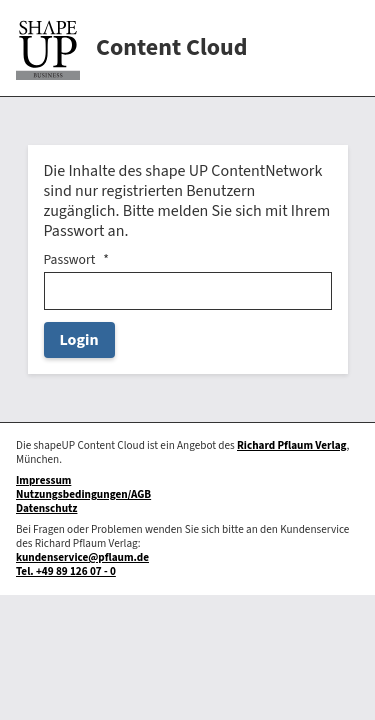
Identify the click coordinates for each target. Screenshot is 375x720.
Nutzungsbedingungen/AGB (83, 494)
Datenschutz (46, 508)
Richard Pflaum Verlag (292, 445)
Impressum (43, 480)
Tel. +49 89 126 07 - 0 (66, 571)
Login (79, 340)
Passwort (70, 260)
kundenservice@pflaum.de (82, 557)
